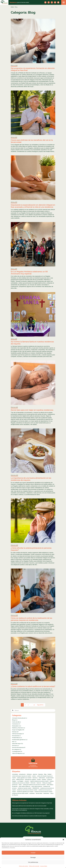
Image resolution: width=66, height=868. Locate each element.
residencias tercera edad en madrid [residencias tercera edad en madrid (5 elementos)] (43, 792)
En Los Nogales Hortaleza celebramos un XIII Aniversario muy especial (29, 273)
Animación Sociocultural (19, 718)
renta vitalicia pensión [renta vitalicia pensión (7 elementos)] (37, 786)
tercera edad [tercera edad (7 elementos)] (39, 793)
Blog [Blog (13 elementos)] (45, 774)
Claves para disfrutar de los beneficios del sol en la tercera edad (29, 806)
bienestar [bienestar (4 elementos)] (41, 774)
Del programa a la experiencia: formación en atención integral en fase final (32, 803)
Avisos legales (44, 866)
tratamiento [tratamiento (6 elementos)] (46, 793)
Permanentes (16, 736)
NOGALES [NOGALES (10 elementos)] (33, 783)
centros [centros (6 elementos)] (34, 776)
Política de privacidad (34, 866)
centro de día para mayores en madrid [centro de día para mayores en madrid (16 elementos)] (22, 776)
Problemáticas (16, 738)
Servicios (15, 746)
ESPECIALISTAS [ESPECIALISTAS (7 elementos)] (20, 780)
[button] (63, 840)
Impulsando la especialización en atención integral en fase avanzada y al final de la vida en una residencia (33, 206)
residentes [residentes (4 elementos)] (32, 793)
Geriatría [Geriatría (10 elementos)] (44, 780)
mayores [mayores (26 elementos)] (27, 781)
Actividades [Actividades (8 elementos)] (15, 774)
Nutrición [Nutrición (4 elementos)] (39, 783)
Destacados (15, 726)
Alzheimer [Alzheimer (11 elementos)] (29, 774)
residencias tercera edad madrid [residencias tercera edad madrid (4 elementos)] (20, 793)
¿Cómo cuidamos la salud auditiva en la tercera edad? (33, 686)
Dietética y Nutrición (18, 728)
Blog (13, 720)
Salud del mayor (16, 744)
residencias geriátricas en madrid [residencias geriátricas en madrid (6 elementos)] (25, 792)
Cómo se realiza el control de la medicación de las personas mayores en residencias (31, 619)
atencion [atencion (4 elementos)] (35, 774)
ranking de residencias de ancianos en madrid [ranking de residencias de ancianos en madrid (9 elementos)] (34, 785)
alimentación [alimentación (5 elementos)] (22, 774)
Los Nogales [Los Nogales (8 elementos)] (20, 781)
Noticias (14, 732)
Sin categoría (16, 749)
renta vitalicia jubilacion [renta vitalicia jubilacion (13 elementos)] (24, 786)
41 (34, 705)
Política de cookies (24, 866)
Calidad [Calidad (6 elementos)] (49, 774)
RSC (13, 742)
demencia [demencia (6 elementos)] (35, 778)
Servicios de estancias (18, 747)
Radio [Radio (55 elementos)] (20, 785)
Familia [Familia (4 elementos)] (39, 780)
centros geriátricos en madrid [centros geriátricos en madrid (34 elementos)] (24, 778)
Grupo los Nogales (17, 730)
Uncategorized (16, 751)
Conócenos (15, 724)
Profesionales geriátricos (19, 740)
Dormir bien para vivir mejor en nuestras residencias (32, 410)
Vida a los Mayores (17, 753)
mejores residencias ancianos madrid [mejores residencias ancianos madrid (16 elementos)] (39, 781)
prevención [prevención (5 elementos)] (15, 785)
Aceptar (33, 853)
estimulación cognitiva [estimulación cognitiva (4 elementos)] (30, 780)
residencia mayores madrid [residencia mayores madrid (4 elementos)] (25, 788)
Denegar (33, 857)
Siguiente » (41, 705)
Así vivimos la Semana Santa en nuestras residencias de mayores (29, 816)
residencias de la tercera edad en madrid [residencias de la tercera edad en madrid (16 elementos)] (27, 790)
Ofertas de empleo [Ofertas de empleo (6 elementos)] (47, 783)
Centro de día (16, 722)
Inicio (12, 7)
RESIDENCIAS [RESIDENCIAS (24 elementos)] (36, 788)
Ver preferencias (33, 862)
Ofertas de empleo (17, 734)
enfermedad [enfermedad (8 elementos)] (42, 778)
